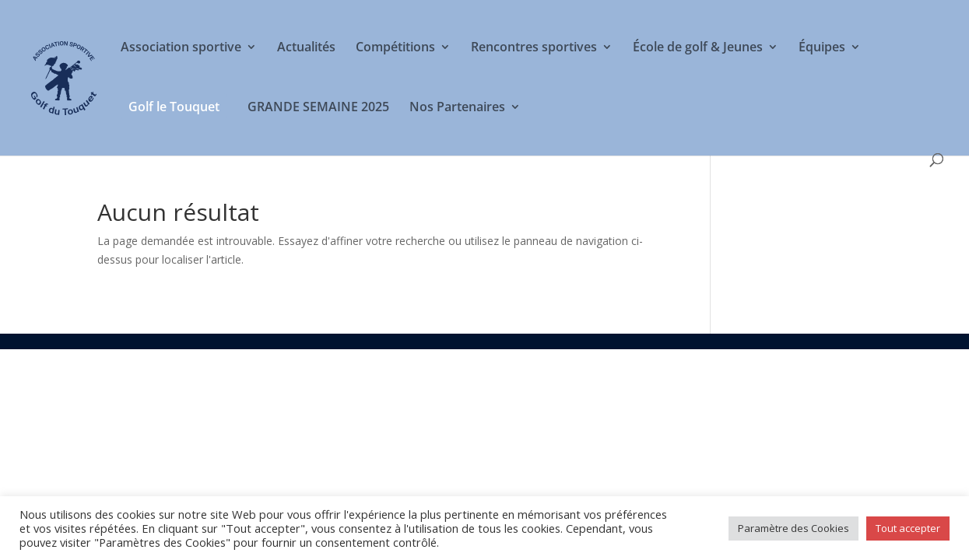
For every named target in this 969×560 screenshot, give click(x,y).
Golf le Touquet (174, 107)
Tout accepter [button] (908, 528)
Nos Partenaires (457, 108)
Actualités (306, 48)
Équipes (822, 48)
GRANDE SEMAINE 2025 (318, 108)
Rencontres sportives (534, 48)
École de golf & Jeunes (698, 48)
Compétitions (395, 48)
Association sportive (181, 48)
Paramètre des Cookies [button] (793, 528)
